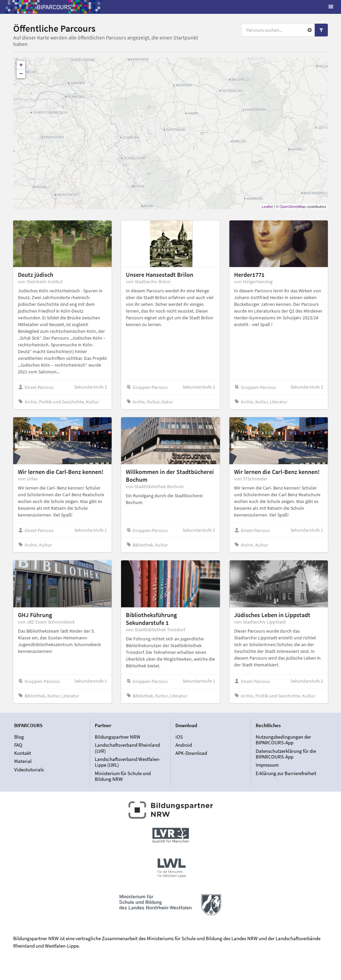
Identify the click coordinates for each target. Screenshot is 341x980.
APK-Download (191, 753)
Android (184, 745)
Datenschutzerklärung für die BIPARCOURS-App (286, 754)
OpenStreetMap (293, 207)
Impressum (267, 765)
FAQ (18, 745)
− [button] (21, 74)
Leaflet (267, 207)
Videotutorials (29, 770)
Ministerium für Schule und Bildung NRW (123, 776)
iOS (179, 737)
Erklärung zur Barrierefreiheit (286, 773)
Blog (19, 737)
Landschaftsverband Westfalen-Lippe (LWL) (128, 762)
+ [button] (21, 65)
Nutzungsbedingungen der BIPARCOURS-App (283, 740)
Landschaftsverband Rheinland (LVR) (127, 748)
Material (23, 761)
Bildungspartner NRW (118, 737)
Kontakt (23, 753)
